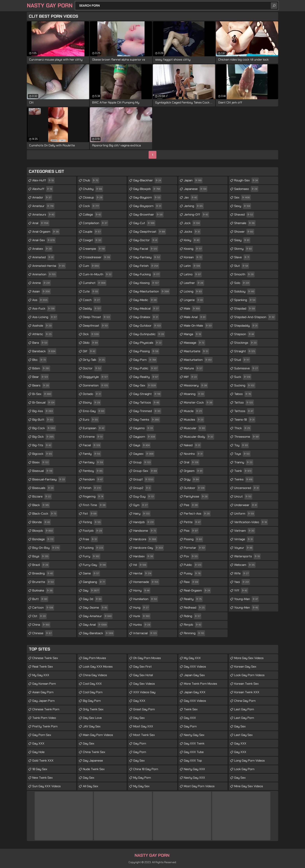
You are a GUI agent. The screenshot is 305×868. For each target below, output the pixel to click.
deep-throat (97, 317)
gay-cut (144, 223)
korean (193, 257)
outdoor (195, 488)
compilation (96, 223)
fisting (92, 522)
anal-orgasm (46, 232)
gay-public (146, 368)
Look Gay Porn (244, 769)
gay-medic (145, 300)
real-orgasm (197, 591)
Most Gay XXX (143, 726)
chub (91, 180)
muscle (193, 411)
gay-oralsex (146, 317)
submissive (246, 368)
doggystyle (96, 377)
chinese (42, 633)
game (91, 573)
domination (96, 385)
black (41, 505)
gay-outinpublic (149, 334)
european (94, 428)
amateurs (44, 215)
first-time (95, 505)
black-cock (45, 514)
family (92, 454)
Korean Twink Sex (246, 684)
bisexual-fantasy (49, 479)
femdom (93, 479)
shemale (245, 223)
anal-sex (44, 240)
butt (40, 599)
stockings (246, 343)
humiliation (146, 599)
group (142, 462)
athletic (42, 334)
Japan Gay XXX (195, 692)
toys (242, 454)
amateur (43, 206)
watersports (247, 556)
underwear (246, 505)
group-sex (145, 471)
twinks (244, 479)
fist (90, 514)
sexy (243, 206)
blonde (42, 522)
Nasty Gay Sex (194, 735)
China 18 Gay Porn (146, 769)
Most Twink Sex (144, 735)
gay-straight (147, 394)
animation (44, 274)
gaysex (144, 454)
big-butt (43, 420)
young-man (246, 599)
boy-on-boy (46, 548)
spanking (245, 300)
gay (91, 591)
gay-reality (146, 377)
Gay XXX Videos (195, 667)
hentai (143, 573)
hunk (142, 616)
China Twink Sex (94, 752)
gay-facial (146, 249)
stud (242, 360)
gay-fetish (146, 266)
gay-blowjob (147, 189)
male (192, 309)
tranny (244, 462)
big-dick (43, 437)
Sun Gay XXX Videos (46, 786)
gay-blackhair (148, 180)
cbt (39, 616)
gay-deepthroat (150, 232)
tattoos (244, 411)
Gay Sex (89, 743)
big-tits (42, 445)
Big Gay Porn (92, 701)
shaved (244, 215)
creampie (94, 249)
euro (91, 420)
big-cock (44, 428)
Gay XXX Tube (194, 752)
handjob (144, 522)
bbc (39, 360)
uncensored (247, 488)
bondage (43, 539)
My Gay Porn (142, 778)
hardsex (144, 556)
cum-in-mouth (98, 274)
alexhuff (43, 189)
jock (192, 223)
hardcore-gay (149, 548)
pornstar (195, 548)
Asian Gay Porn (43, 692)
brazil (41, 565)
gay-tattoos (147, 403)
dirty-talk (94, 360)
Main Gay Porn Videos (98, 735)
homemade (146, 582)
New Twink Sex (43, 778)
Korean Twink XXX (247, 692)
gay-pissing (146, 351)
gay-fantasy (147, 257)
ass (40, 300)
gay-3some (96, 608)
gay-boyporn (147, 197)
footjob (93, 531)
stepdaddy (246, 326)
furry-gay (95, 565)
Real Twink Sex (43, 667)
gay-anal (95, 625)
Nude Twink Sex (94, 769)
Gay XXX (38, 743)
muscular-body (199, 437)
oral (192, 462)
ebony (92, 403)
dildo (91, 343)
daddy (92, 309)
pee (191, 505)
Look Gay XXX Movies (98, 667)
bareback (44, 351)
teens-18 (245, 420)
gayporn (145, 437)
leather (194, 283)
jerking (194, 206)
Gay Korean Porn (44, 684)
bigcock (43, 454)
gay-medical (146, 309)
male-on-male (198, 326)
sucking (245, 385)
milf (191, 377)
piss (191, 531)
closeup (93, 197)
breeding (43, 573)
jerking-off (196, 215)
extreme (93, 437)
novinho (194, 454)
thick (243, 428)
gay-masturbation (152, 291)
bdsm (41, 368)
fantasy (93, 462)
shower (244, 232)
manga (193, 334)
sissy (242, 240)
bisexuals (43, 488)
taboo (243, 394)
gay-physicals (148, 343)
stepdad (245, 309)
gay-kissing (146, 283)
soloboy (245, 291)
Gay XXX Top (193, 761)
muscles (194, 420)
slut (242, 266)
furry (92, 556)
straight (245, 351)
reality (193, 599)
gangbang (94, 582)
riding (193, 616)
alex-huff (43, 180)
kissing (193, 249)
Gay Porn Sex (42, 735)
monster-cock (199, 403)
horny (142, 591)
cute (91, 291)
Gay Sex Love (92, 718)
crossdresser (97, 257)
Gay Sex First (142, 667)
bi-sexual (44, 403)
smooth (244, 274)
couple (92, 232)
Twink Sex (191, 709)
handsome (145, 531)
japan (193, 180)
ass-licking (45, 317)
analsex (42, 249)
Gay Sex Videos (144, 684)
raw (192, 582)
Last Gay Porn (244, 709)
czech (92, 300)
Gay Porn (140, 743)
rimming (194, 633)
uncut (243, 497)
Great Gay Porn (144, 709)
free (90, 539)
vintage (244, 539)
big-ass (43, 411)
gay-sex (145, 385)
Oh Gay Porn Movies (147, 658)
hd (140, 565)
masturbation (198, 360)
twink (243, 471)
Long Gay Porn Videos (249, 761)
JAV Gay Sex (92, 726)
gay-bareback (99, 633)
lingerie (194, 300)
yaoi (242, 582)
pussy (193, 573)
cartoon (43, 608)
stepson (245, 334)
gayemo (144, 428)
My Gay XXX (41, 675)
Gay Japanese (93, 761)
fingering (93, 497)
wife (242, 573)
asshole (42, 326)
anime (42, 283)
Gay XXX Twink (194, 743)
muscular (195, 428)
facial (92, 445)
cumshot (95, 283)
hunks (142, 625)
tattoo (244, 403)
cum (91, 266)
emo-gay (94, 411)
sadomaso (246, 189)
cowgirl (92, 240)
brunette (43, 582)
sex (242, 197)
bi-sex (42, 394)
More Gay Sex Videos (249, 658)
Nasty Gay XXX (194, 769)
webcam (245, 565)
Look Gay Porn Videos (249, 675)
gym (141, 505)
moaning (194, 394)
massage (195, 343)
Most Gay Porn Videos (199, 786)
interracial (145, 633)
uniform (245, 514)
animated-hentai (49, 266)
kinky (192, 240)
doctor (92, 368)
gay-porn (145, 360)
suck (243, 377)
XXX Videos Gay (144, 692)
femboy (93, 471)
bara (40, 343)
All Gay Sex (91, 786)
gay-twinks (147, 420)
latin (192, 266)
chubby (93, 189)
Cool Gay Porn (93, 692)
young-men (247, 608)
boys (41, 556)
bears (41, 385)
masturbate (196, 351)
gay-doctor (146, 240)
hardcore (145, 539)
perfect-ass (197, 514)
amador (42, 197)
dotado (92, 394)
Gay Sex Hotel (143, 675)
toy (241, 445)
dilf (90, 351)
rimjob (193, 625)
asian (42, 291)
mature (193, 368)
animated (43, 257)
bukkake (43, 591)
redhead (195, 608)
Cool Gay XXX (92, 684)
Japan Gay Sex (194, 675)
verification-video (251, 522)
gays (142, 445)
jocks (192, 232)
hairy (142, 514)
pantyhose (196, 497)
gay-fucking (147, 274)
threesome (247, 437)
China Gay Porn (245, 701)
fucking (93, 548)
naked (192, 445)
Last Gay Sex (243, 735)
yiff (241, 591)
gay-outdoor (147, 326)
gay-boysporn (148, 206)
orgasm (194, 471)
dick (91, 334)
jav (191, 197)
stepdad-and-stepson (255, 317)
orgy (192, 479)
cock (91, 206)
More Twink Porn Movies (200, 684)
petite (193, 522)
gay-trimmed (147, 411)
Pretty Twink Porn (45, 726)
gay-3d (93, 599)
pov (191, 556)
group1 (144, 479)
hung (141, 608)
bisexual (43, 471)
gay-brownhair (148, 215)
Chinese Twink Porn (46, 709)
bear (41, 377)
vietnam (245, 531)
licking (193, 291)
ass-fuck (44, 309)
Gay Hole (38, 752)
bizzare (42, 497)
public (193, 565)
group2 (142, 488)
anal (41, 223)
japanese (196, 189)
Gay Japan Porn (43, 701)
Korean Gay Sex (245, 667)
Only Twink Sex (93, 709)
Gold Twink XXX (43, 761)
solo (242, 283)
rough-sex (246, 180)
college (92, 215)
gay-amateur (98, 616)
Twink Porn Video (44, 718)
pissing (193, 539)
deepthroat (96, 326)
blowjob (43, 531)
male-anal (195, 317)
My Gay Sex (141, 786)
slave (242, 257)
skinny (244, 249)
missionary (196, 385)
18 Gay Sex (40, 769)
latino (193, 274)
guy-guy (144, 497)
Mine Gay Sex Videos (249, 786)
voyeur (244, 548)
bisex (41, 462)
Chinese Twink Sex (45, 658)
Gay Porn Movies (94, 658)
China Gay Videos (95, 675)
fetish (92, 488)
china (41, 625)
